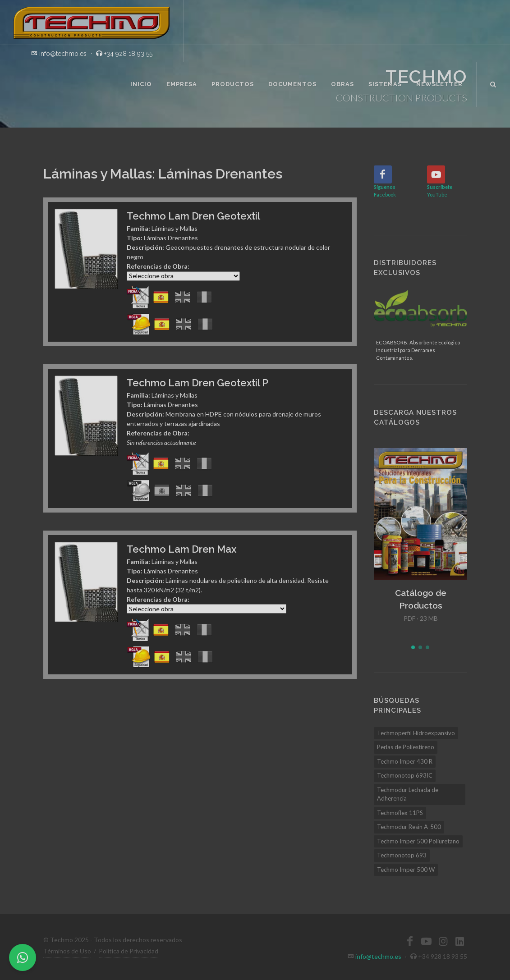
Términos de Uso (67, 951)
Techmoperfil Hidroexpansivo (416, 733)
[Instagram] (443, 941)
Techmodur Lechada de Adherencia (408, 794)
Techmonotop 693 (402, 855)
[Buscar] (493, 83)
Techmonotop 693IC (405, 775)
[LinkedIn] (460, 941)
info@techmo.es (378, 956)
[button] (413, 647)
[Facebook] (383, 174)
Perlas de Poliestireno (406, 747)
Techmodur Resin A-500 (409, 827)
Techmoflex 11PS (400, 813)
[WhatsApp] (23, 957)
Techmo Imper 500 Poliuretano (418, 841)
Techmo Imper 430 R (405, 761)
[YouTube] (436, 174)
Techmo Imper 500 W (406, 870)
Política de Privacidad (129, 951)
